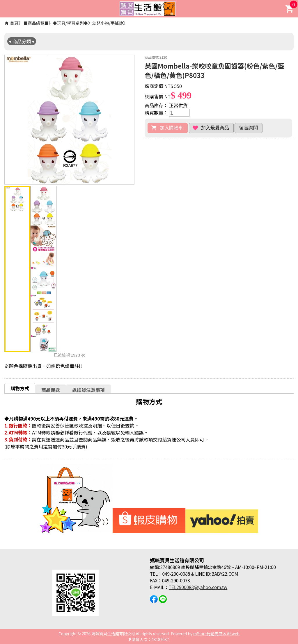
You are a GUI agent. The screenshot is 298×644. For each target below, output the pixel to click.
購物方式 (20, 388)
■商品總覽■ (36, 23)
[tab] (20, 388)
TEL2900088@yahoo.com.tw (198, 587)
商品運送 (51, 390)
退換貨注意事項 (88, 390)
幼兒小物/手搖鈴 (108, 23)
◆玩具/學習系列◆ (70, 23)
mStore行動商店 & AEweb (216, 634)
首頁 (14, 23)
